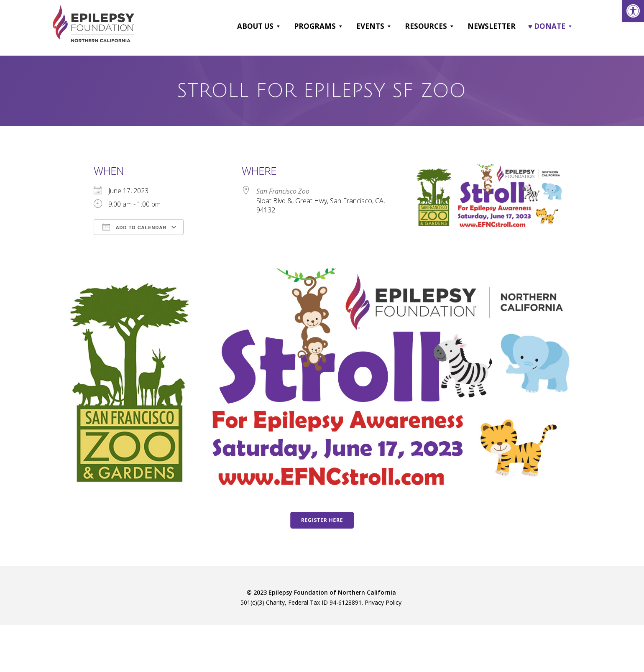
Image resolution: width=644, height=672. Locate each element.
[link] (633, 11)
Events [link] (374, 26)
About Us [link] (259, 26)
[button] (278, 26)
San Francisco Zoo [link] (283, 191)
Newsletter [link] (492, 26)
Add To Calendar (134, 227)
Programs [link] (319, 26)
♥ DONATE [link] (551, 26)
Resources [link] (430, 26)
